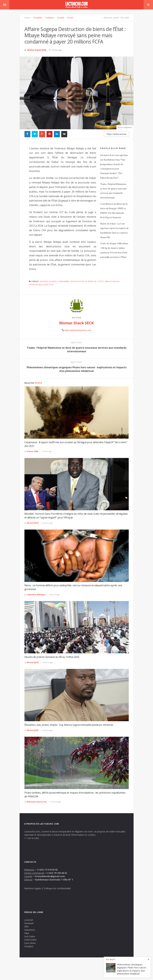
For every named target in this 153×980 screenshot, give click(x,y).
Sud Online (30, 936)
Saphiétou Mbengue (36, 595)
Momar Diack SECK (37, 50)
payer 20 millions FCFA (41, 284)
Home (27, 18)
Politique (49, 18)
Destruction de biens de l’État (87, 281)
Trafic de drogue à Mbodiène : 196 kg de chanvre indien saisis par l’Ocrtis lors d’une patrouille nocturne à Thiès (114, 250)
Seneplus (29, 946)
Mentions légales (33, 888)
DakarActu (30, 930)
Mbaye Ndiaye (112, 281)
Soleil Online (30, 940)
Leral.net (29, 920)
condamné (63, 281)
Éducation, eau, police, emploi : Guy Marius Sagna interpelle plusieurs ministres (69, 725)
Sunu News (30, 943)
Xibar (27, 933)
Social (70, 18)
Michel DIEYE (33, 523)
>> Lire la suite (32, 838)
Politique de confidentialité (57, 888)
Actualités (38, 18)
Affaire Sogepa (48, 281)
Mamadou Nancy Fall (37, 802)
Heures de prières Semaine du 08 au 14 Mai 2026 (52, 657)
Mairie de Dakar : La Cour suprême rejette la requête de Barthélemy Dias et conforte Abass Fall (114, 230)
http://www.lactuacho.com (78, 330)
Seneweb (29, 923)
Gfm (26, 927)
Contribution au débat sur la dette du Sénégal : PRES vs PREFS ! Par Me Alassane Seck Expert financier (114, 211)
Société (60, 18)
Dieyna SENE (33, 451)
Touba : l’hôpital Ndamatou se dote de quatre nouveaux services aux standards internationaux (113, 191)
